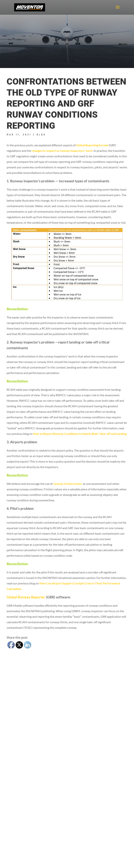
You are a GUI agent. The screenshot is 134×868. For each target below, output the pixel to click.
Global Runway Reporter (26, 597)
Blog (41, 135)
